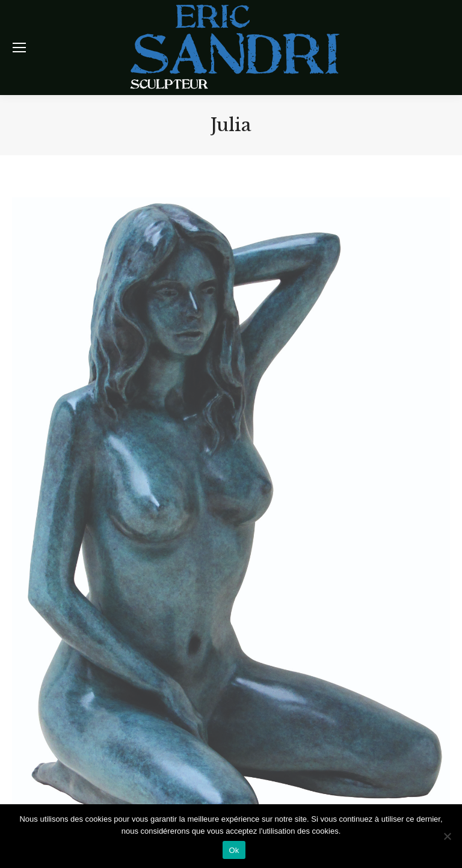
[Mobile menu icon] (19, 48)
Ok (234, 850)
